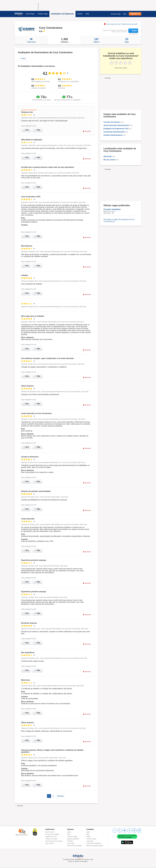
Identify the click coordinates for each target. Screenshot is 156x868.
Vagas (127, 40)
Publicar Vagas (43, 14)
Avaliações (64, 40)
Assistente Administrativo (114, 132)
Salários (80, 14)
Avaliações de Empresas (62, 14)
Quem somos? (50, 832)
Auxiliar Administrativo (113, 135)
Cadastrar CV (135, 14)
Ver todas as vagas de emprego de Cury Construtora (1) (119, 220)
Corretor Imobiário (112, 209)
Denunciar (87, 131)
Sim (26, 130)
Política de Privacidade (74, 846)
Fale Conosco (50, 843)
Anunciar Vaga (116, 14)
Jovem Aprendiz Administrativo (116, 125)
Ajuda (69, 832)
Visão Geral (31, 40)
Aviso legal (71, 843)
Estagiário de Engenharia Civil (116, 129)
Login (125, 14)
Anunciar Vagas (72, 837)
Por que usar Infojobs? (52, 834)
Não (38, 130)
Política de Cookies (51, 839)
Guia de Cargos (91, 839)
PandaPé (70, 841)
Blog (87, 14)
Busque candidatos (73, 839)
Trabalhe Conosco (51, 837)
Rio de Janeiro (109, 160)
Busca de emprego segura (95, 846)
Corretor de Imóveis (112, 122)
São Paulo (108, 156)
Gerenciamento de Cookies (54, 841)
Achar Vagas (30, 14)
